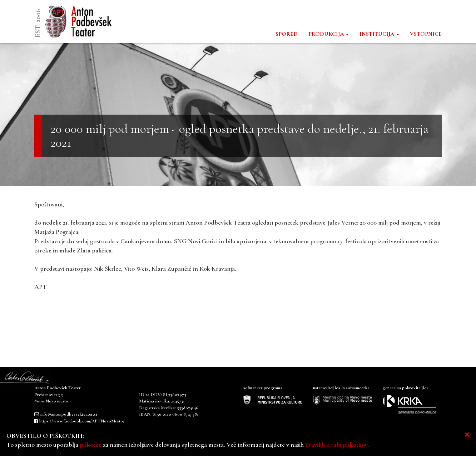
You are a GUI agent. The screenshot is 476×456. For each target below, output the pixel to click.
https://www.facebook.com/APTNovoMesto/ (82, 421)
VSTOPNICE (426, 34)
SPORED (287, 34)
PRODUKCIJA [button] (329, 34)
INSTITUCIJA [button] (379, 34)
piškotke (91, 445)
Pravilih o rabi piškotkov (336, 445)
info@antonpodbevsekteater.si (69, 414)
